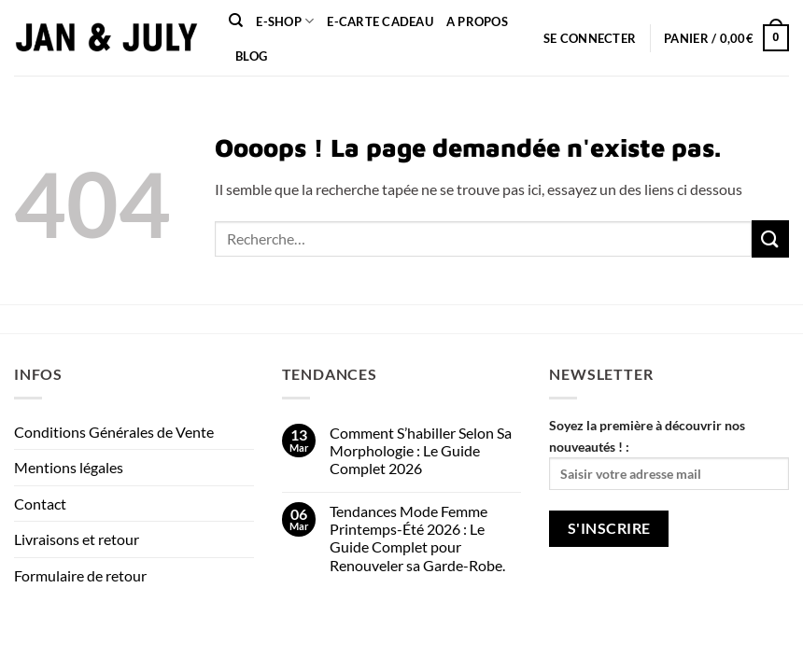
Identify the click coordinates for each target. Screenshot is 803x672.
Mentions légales (69, 467)
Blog (251, 56)
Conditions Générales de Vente (114, 432)
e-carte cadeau (380, 21)
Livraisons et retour (77, 539)
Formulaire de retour (80, 575)
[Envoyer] (770, 238)
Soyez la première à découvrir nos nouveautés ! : (669, 454)
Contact (40, 504)
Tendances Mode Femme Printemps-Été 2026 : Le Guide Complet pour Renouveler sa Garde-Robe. (417, 538)
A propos (477, 21)
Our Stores (104, 635)
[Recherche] (236, 21)
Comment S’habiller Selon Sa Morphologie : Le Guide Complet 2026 (421, 450)
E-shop (285, 21)
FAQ (277, 635)
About (35, 635)
